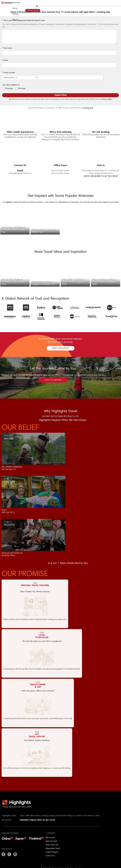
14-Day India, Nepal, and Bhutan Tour (43, 231)
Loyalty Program (52, 852)
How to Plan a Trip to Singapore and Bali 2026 (43, 283)
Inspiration (16, 14)
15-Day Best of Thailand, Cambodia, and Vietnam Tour (13, 230)
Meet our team (51, 841)
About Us (15, 20)
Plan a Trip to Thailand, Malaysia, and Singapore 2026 (74, 282)
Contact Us (50, 856)
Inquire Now (61, 95)
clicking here (88, 108)
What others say (52, 845)
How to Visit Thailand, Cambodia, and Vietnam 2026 (13, 282)
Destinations (16, 3)
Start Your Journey (33, 10)
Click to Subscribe (53, 380)
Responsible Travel (53, 848)
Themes (15, 8)
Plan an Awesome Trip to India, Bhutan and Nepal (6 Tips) (105, 282)
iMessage (22, 89)
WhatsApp (9, 89)
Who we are (50, 838)
